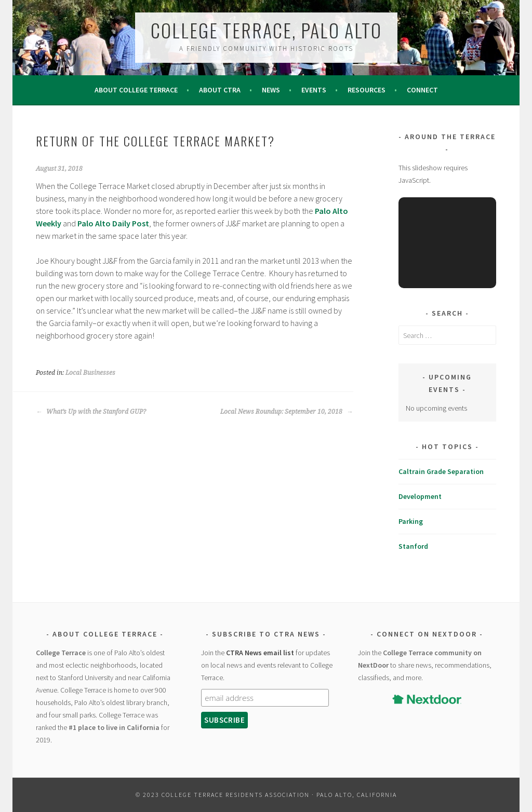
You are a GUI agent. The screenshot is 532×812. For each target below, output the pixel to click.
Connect (422, 90)
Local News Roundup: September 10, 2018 (287, 412)
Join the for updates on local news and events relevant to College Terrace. (267, 665)
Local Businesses (90, 373)
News (271, 90)
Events (314, 90)
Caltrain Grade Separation (441, 471)
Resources (367, 90)
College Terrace (61, 653)
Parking (411, 521)
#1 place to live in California (114, 727)
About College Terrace (136, 90)
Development (420, 496)
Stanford (413, 546)
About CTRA (220, 90)
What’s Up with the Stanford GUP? (91, 412)
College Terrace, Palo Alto (266, 30)
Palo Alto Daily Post (113, 223)
